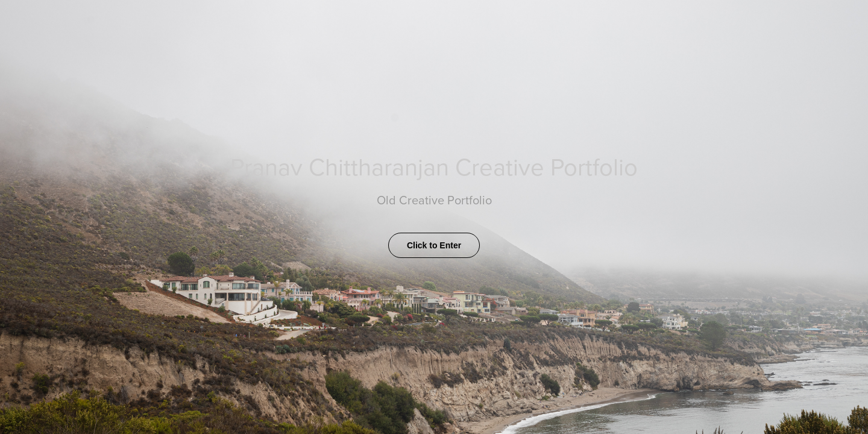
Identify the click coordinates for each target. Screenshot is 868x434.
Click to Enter (434, 245)
